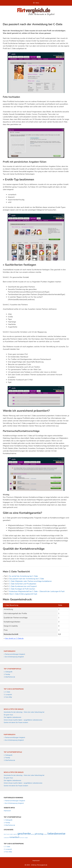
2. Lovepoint (8, 695)
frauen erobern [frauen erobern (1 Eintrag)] (10, 834)
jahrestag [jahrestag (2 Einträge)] (39, 834)
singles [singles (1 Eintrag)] (26, 838)
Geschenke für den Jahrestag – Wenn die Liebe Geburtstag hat (24, 712)
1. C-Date (7, 692)
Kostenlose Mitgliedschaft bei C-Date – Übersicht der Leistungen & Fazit (37, 591)
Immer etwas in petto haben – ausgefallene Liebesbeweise (23, 720)
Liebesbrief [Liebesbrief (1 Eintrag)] (6, 838)
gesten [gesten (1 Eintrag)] (33, 834)
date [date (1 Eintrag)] (5, 834)
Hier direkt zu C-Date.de (14, 638)
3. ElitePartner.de (9, 677)
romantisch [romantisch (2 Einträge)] (14, 837)
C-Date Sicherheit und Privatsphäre (23, 584)
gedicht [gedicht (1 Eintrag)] (15, 834)
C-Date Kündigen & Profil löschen (22, 589)
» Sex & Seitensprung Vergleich (14, 657)
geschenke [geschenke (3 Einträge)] (24, 834)
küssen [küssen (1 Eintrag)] (45, 834)
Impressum (7, 811)
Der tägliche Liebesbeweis (12, 717)
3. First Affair (8, 697)
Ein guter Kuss (8, 715)
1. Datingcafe (8, 672)
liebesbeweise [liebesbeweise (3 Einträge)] (56, 834)
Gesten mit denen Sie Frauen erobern (16, 722)
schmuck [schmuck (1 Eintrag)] (22, 838)
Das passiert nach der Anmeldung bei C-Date (27, 579)
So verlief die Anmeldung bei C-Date (23, 576)
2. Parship (7, 674)
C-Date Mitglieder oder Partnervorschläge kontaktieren (30, 581)
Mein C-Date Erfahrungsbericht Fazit (23, 594)
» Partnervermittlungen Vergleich (14, 654)
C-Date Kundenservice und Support (23, 586)
